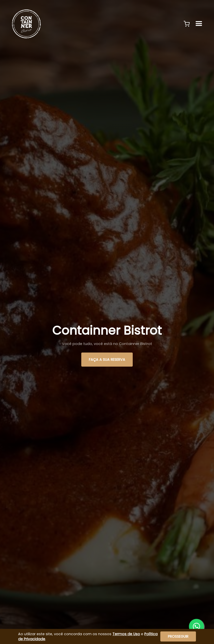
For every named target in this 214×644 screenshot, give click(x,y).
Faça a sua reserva (107, 360)
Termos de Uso (126, 634)
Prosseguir (178, 636)
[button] (187, 24)
